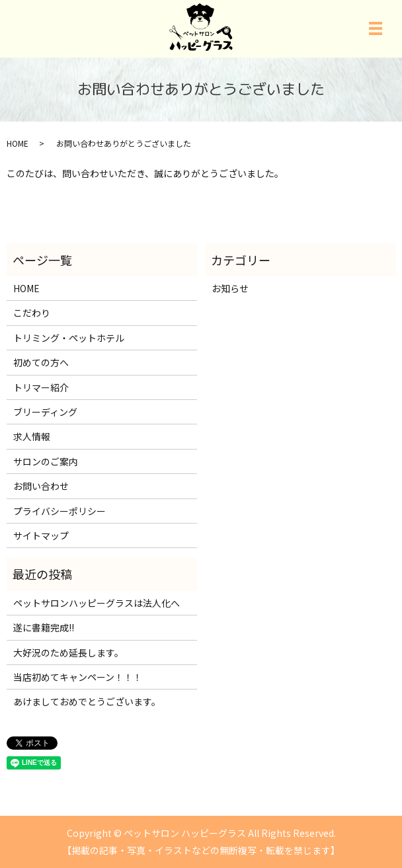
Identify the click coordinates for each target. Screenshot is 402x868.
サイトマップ (41, 535)
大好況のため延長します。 (68, 652)
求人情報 (32, 436)
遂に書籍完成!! (44, 627)
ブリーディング (45, 412)
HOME (18, 143)
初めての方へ (41, 362)
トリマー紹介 (41, 387)
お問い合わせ (41, 486)
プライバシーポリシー (60, 511)
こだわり (32, 313)
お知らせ (230, 288)
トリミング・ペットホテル (69, 338)
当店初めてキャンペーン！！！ (78, 677)
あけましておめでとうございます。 (87, 701)
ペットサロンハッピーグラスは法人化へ (97, 603)
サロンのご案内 (46, 461)
